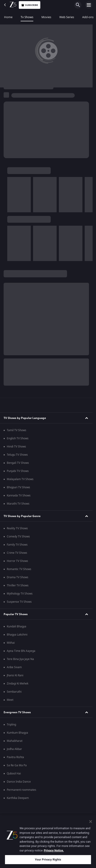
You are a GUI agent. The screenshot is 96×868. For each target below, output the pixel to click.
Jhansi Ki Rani (15, 675)
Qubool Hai (14, 774)
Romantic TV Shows (19, 569)
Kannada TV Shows (19, 496)
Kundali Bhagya (17, 626)
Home (8, 17)
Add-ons (88, 17)
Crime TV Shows (17, 553)
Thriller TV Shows (18, 585)
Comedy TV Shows (18, 537)
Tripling (11, 725)
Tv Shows (27, 17)
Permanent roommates (22, 790)
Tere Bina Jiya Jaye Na (20, 659)
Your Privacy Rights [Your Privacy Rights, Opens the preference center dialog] (48, 860)
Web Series (67, 17)
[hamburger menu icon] (89, 5)
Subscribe (30, 5)
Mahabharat (15, 741)
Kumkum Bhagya (17, 733)
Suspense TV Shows (19, 602)
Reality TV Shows (17, 528)
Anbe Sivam (14, 667)
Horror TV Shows (17, 561)
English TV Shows (18, 438)
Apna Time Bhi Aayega (21, 651)
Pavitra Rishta (15, 757)
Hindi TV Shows (16, 447)
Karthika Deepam (18, 798)
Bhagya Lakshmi (17, 635)
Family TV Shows (17, 545)
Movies (46, 17)
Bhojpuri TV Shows (18, 487)
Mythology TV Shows (20, 594)
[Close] (91, 822)
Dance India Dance (19, 782)
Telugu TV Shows (17, 455)
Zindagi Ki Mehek (18, 684)
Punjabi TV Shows (18, 471)
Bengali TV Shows (18, 463)
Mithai (11, 643)
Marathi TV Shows (18, 504)
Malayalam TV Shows (20, 479)
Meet (10, 700)
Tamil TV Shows (17, 430)
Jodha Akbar (14, 749)
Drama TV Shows (18, 577)
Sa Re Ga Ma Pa (17, 765)
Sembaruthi (14, 692)
